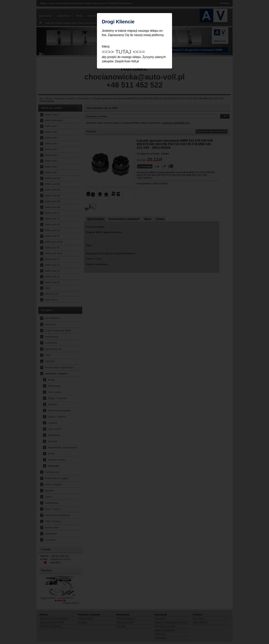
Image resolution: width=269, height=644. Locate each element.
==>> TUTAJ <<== (123, 52)
